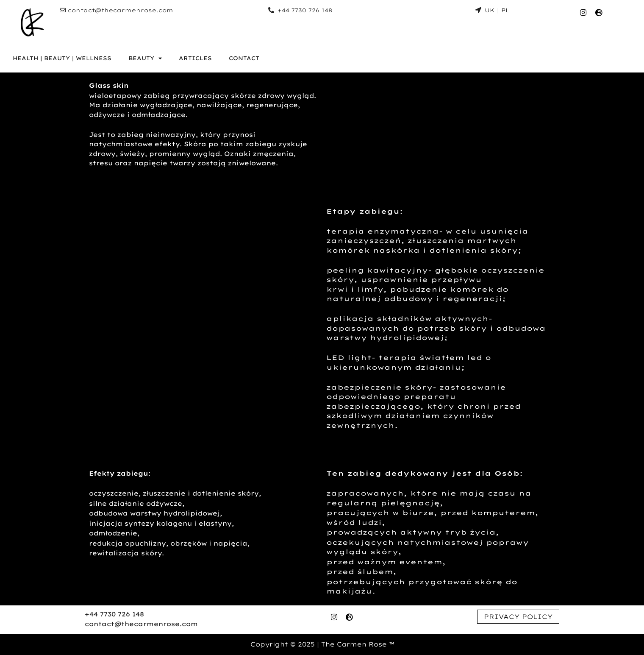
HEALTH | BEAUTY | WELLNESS (62, 58)
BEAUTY (145, 58)
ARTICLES (195, 58)
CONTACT (244, 58)
